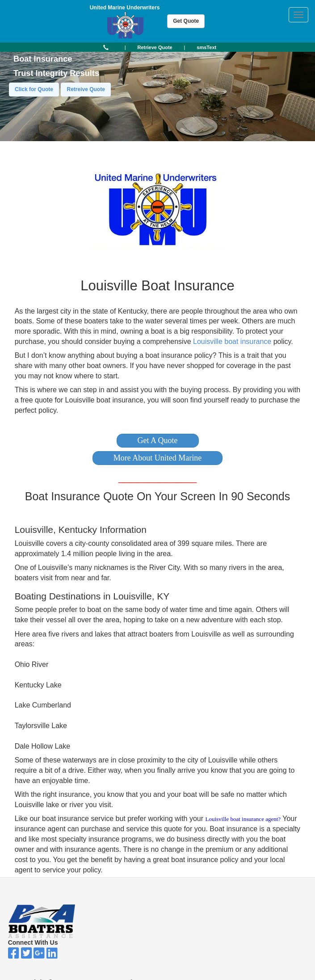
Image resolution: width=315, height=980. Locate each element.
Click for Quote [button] (34, 89)
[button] (158, 441)
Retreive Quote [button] (86, 89)
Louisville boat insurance (232, 341)
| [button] (125, 47)
